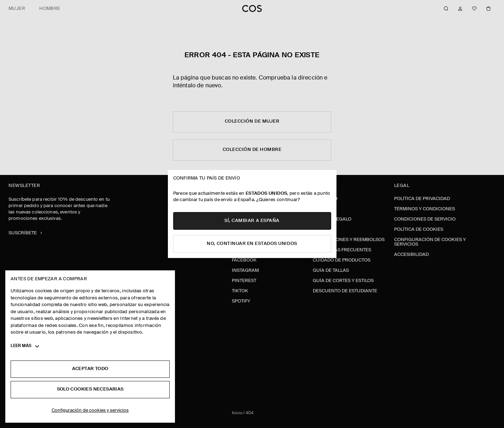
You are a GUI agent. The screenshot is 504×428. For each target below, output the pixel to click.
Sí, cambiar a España (252, 221)
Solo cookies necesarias (90, 389)
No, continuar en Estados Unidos (252, 244)
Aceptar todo (90, 369)
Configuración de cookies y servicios (90, 411)
